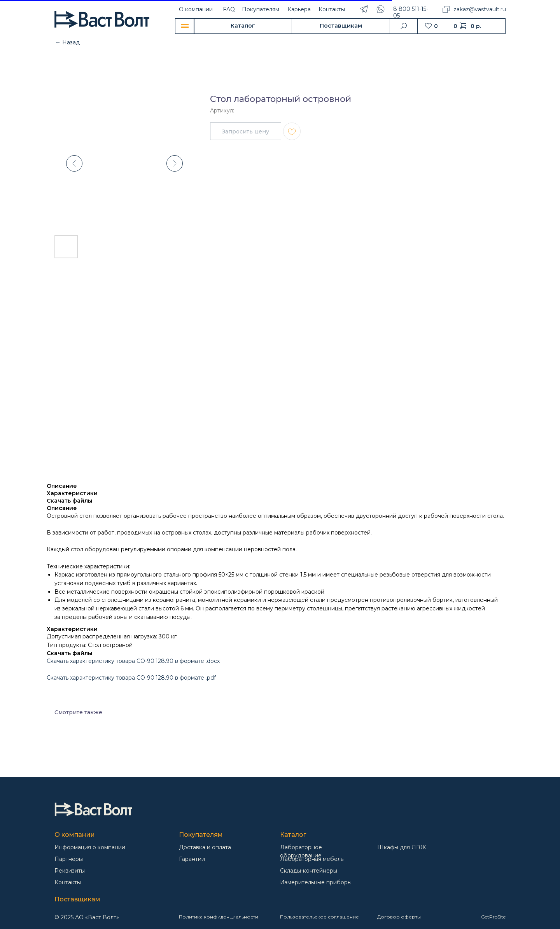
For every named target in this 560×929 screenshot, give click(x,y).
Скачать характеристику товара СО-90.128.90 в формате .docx (133, 661)
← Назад (67, 42)
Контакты (332, 9)
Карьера (299, 9)
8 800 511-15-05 (411, 12)
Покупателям (261, 9)
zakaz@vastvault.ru (480, 9)
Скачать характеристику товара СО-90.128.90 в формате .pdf (131, 678)
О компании (196, 9)
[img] (93, 809)
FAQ (229, 9)
